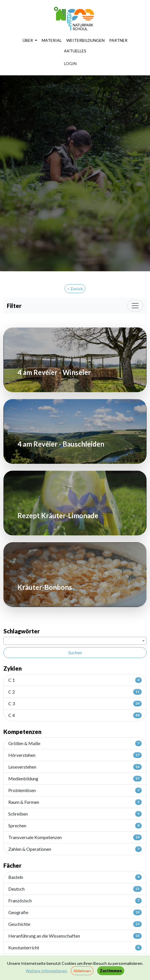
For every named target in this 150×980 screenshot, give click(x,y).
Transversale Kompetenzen (75, 837)
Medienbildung (75, 779)
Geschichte (75, 924)
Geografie (75, 912)
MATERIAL (52, 40)
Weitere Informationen (46, 971)
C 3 (75, 704)
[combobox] (75, 641)
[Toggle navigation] (135, 306)
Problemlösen (75, 790)
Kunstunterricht (75, 948)
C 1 (75, 680)
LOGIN (70, 63)
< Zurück (75, 289)
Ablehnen (82, 971)
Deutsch (75, 889)
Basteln (75, 877)
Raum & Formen (75, 802)
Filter (14, 306)
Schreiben (75, 814)
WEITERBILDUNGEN (85, 40)
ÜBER (28, 40)
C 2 (75, 692)
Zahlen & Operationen (75, 849)
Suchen (75, 652)
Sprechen (75, 826)
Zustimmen (111, 971)
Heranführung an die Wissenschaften (75, 936)
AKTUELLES (75, 51)
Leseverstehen (75, 767)
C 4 (75, 715)
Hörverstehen (75, 755)
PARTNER (118, 40)
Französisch (75, 901)
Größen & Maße (75, 743)
